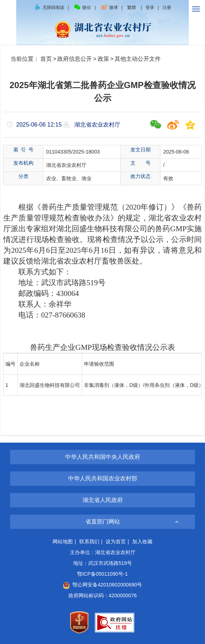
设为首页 (116, 542)
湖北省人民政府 (103, 500)
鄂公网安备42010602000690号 (102, 585)
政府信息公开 (75, 59)
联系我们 (89, 542)
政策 (103, 59)
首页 (46, 59)
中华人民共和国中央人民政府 (103, 457)
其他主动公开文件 (138, 59)
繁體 (132, 8)
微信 (82, 8)
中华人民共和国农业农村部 (103, 478)
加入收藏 (142, 542)
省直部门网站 (103, 522)
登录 (150, 8)
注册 (167, 8)
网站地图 (63, 542)
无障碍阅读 (49, 8)
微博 (109, 8)
